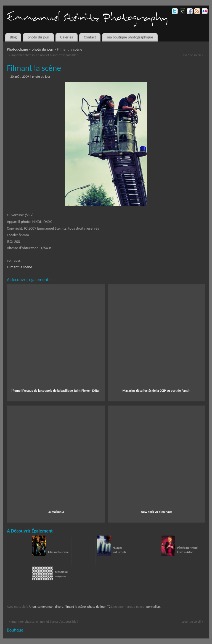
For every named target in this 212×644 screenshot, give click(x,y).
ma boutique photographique (130, 37)
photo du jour (38, 37)
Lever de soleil (192, 55)
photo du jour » (44, 49)
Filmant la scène (20, 267)
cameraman (46, 607)
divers (59, 607)
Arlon (32, 607)
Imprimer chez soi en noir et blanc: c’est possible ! (43, 55)
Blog (13, 37)
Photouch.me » (19, 49)
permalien (153, 607)
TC (109, 607)
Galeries (67, 37)
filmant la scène (75, 607)
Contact (90, 37)
